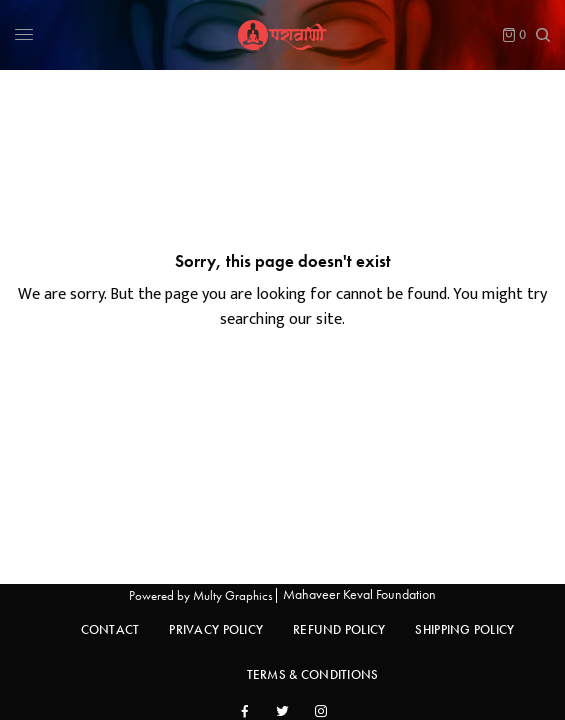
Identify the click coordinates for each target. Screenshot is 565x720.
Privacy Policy (216, 629)
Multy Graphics (233, 595)
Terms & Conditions (313, 674)
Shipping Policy (464, 629)
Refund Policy (339, 629)
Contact (110, 629)
